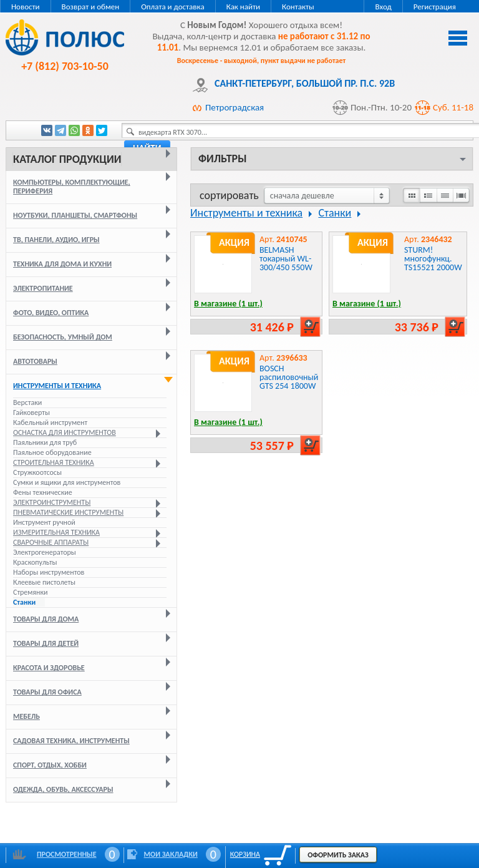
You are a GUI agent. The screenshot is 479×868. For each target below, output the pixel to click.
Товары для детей (46, 643)
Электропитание (43, 288)
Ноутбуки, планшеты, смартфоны (75, 215)
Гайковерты (31, 412)
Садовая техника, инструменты (71, 741)
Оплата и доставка (172, 7)
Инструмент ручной (44, 522)
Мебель (27, 716)
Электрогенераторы (45, 552)
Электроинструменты (52, 502)
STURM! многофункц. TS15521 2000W (433, 259)
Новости (26, 7)
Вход (383, 7)
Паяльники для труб (45, 442)
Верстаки (27, 402)
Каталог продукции (67, 159)
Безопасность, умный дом (63, 337)
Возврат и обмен (91, 7)
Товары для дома (46, 619)
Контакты (298, 7)
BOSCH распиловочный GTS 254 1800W (289, 377)
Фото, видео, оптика (51, 313)
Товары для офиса (47, 692)
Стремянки (31, 592)
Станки (24, 602)
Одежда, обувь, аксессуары (63, 789)
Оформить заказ (338, 855)
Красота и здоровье (49, 668)
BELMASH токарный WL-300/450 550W (286, 259)
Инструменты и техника (57, 386)
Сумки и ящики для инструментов (67, 482)
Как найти (243, 7)
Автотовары (35, 361)
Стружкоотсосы (37, 472)
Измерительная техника (56, 532)
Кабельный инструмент (50, 422)
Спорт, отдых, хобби (50, 765)
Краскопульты (35, 562)
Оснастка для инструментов (65, 432)
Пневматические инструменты (68, 512)
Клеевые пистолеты (44, 582)
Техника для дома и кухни (62, 264)
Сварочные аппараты (51, 542)
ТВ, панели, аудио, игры (56, 240)
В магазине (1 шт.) (228, 304)
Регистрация (435, 7)
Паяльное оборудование (52, 452)
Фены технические (43, 492)
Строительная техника (54, 462)
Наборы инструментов (49, 572)
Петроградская (235, 107)
